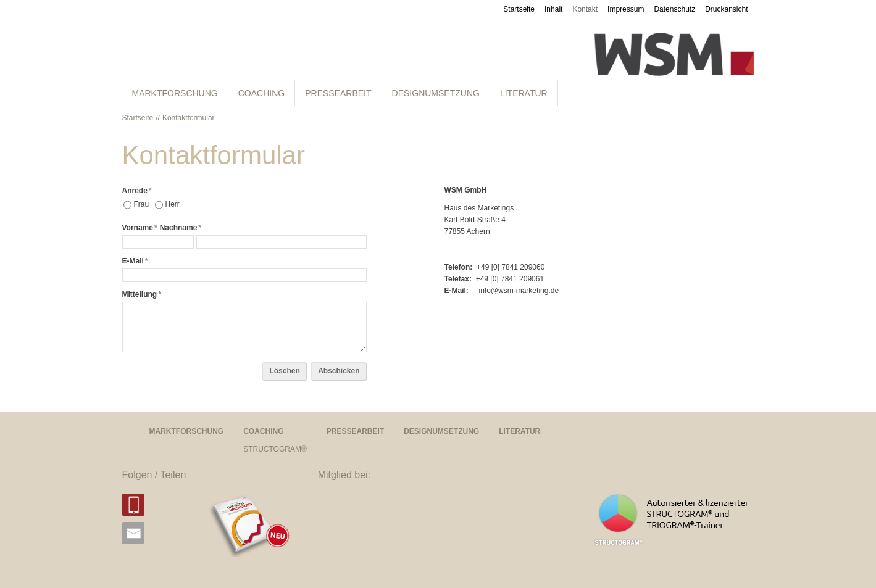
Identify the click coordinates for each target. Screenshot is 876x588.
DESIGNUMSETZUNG (436, 93)
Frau (142, 204)
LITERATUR (524, 93)
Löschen (284, 371)
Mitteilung (142, 294)
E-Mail (135, 261)
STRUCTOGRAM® (275, 449)
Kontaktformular (189, 118)
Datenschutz (674, 9)
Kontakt (585, 9)
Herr (173, 204)
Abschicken (339, 371)
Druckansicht (726, 9)
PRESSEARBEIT (338, 93)
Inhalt (553, 9)
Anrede (137, 191)
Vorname (140, 228)
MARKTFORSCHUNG (175, 93)
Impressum (626, 9)
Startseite (519, 9)
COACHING (261, 93)
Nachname (181, 228)
